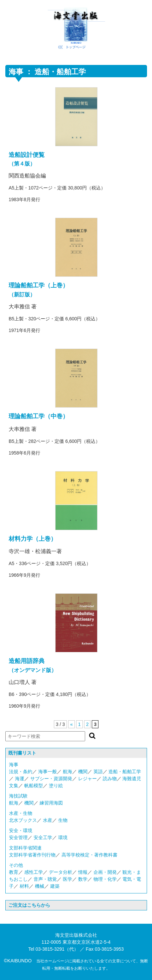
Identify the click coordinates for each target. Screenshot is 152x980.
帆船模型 (34, 786)
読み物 (110, 779)
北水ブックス (23, 820)
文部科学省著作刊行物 (32, 855)
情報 (83, 872)
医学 (68, 879)
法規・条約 (21, 772)
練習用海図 (51, 803)
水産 (48, 820)
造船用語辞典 (27, 661)
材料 (24, 886)
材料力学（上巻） (33, 539)
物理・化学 (105, 879)
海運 (20, 779)
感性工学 (34, 872)
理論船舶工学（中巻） (39, 416)
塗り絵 (56, 786)
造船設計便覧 (27, 155)
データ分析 (61, 872)
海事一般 (48, 772)
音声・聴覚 (45, 879)
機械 (40, 886)
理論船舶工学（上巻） (39, 285)
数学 (83, 879)
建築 (55, 886)
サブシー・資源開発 (51, 779)
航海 (68, 772)
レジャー (87, 779)
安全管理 (18, 837)
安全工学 (43, 837)
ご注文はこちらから (29, 905)
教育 (14, 872)
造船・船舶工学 (125, 772)
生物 (63, 820)
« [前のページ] (72, 724)
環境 (63, 837)
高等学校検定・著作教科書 (89, 855)
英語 (98, 772)
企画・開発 (105, 872)
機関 (83, 772)
